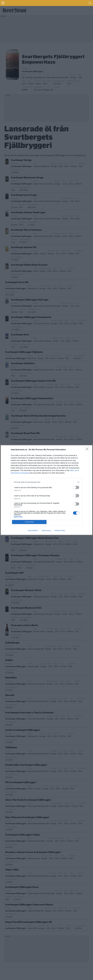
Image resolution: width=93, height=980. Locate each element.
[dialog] (46, 490)
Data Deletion (33, 530)
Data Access (46, 530)
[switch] (76, 487)
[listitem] (46, 482)
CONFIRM (29, 522)
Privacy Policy (60, 530)
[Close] (88, 450)
